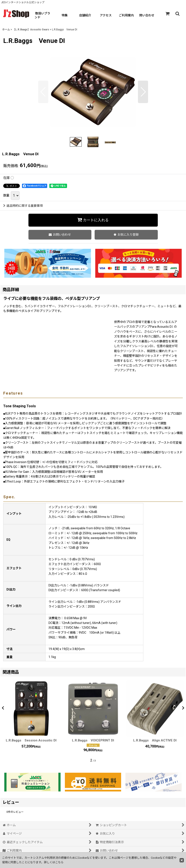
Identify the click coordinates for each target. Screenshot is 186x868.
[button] (177, 14)
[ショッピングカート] (167, 14)
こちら (59, 862)
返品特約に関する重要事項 (23, 206)
